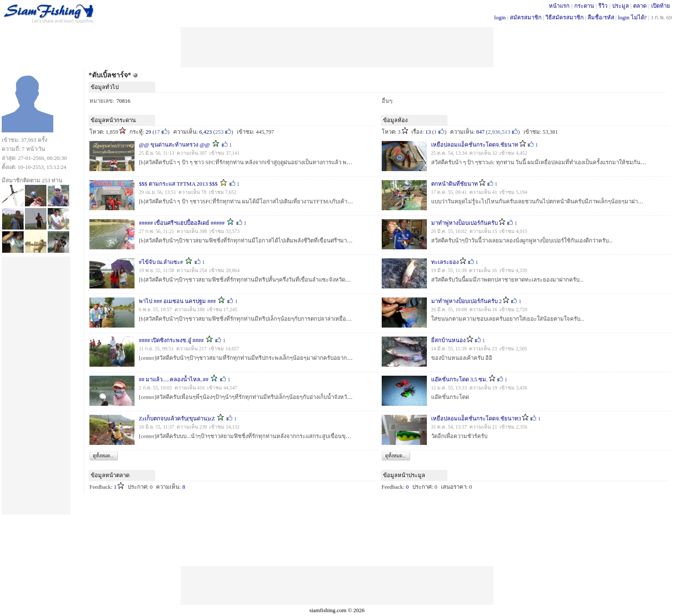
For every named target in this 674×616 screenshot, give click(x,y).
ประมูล (620, 6)
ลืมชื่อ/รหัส (601, 17)
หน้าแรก (559, 6)
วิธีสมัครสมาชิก (565, 17)
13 (428, 132)
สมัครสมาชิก (526, 17)
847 (481, 132)
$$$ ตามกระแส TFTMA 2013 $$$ (178, 184)
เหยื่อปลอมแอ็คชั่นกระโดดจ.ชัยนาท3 (476, 418)
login (500, 17)
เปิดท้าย (661, 6)
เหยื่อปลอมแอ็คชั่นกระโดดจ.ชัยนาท (475, 145)
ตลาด (640, 6)
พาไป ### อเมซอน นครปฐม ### (177, 301)
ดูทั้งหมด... (103, 456)
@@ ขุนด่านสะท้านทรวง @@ (174, 145)
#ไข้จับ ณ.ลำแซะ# (161, 262)
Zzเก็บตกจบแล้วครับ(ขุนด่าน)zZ (177, 418)
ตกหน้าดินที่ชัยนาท (455, 184)
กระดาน (584, 6)
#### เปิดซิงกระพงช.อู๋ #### (171, 340)
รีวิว (603, 6)
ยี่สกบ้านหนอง (448, 340)
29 (149, 132)
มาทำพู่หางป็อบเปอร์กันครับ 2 (467, 301)
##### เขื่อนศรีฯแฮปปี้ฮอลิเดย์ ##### (182, 223)
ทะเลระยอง (445, 262)
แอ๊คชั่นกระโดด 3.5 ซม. (460, 379)
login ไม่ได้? (633, 17)
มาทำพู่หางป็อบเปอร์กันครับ (464, 223)
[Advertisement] (337, 46)
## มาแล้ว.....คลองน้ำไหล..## (174, 379)
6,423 (206, 132)
